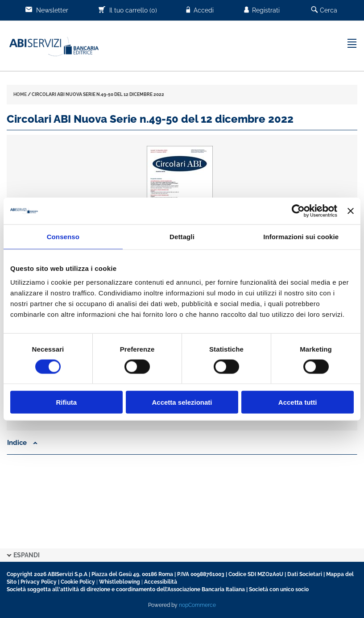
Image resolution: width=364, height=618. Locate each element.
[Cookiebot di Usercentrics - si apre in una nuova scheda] (298, 211)
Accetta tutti (298, 402)
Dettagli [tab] (182, 236)
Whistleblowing (120, 582)
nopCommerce (197, 605)
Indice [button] (22, 443)
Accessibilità (161, 582)
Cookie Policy (78, 582)
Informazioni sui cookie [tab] (301, 236)
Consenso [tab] (63, 236)
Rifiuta (66, 402)
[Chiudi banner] (351, 211)
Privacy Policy (39, 582)
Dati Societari (305, 574)
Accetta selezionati (182, 402)
